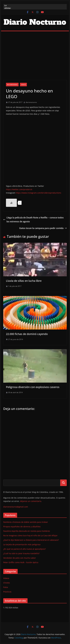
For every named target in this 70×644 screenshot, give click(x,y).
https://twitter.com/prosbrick (19, 189)
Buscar (63, 483)
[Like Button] (11, 203)
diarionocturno (31, 102)
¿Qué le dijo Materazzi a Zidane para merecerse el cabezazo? (31, 540)
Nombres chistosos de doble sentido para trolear (26, 522)
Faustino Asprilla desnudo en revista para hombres (27, 531)
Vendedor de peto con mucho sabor (20, 558)
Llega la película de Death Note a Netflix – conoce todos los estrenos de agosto (33, 220)
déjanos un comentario (31, 501)
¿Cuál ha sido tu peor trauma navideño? (21, 553)
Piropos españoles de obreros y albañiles (22, 527)
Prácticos (7, 592)
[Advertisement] (35, 52)
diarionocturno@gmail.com (16, 507)
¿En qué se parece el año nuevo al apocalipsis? (24, 549)
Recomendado (12, 85)
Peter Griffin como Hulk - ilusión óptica (21, 562)
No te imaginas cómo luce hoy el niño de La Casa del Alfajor (30, 535)
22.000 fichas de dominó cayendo (27, 334)
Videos (23, 85)
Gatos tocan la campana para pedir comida (43, 228)
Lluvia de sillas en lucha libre (24, 281)
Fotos (6, 587)
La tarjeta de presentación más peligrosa (22, 544)
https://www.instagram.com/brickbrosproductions (38, 193)
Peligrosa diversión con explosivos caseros (33, 387)
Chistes (7, 583)
